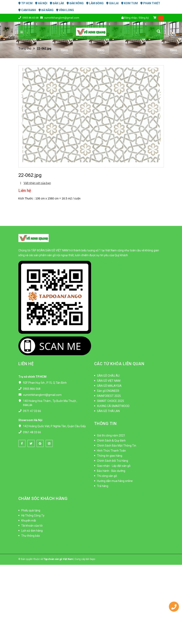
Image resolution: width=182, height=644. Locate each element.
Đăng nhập (131, 18)
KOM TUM (129, 3)
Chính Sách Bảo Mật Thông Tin (117, 446)
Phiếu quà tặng (31, 510)
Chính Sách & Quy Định (111, 441)
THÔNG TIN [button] (105, 424)
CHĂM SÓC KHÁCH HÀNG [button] (43, 499)
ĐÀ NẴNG (46, 10)
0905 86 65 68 (31, 18)
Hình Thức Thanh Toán (111, 451)
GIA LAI (112, 3)
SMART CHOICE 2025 (110, 401)
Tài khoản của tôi (32, 526)
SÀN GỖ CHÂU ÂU (108, 376)
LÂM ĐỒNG (95, 3)
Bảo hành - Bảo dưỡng (111, 471)
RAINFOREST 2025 (109, 396)
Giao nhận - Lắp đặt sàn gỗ (114, 466)
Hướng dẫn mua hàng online (115, 481)
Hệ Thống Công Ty (33, 515)
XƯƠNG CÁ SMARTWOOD (113, 406)
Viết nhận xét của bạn (37, 183)
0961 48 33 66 (32, 432)
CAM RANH (27, 10)
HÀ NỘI (41, 3)
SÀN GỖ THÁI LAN (108, 411)
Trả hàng (103, 486)
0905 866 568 (32, 389)
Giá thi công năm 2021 (111, 435)
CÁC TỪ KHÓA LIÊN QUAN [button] (119, 364)
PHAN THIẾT (150, 3)
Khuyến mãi (29, 521)
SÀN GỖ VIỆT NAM (109, 381)
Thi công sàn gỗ (107, 476)
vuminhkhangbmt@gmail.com (62, 18)
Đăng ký (144, 18)
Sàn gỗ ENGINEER (108, 391)
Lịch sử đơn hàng (32, 531)
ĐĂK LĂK (57, 3)
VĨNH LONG (65, 10)
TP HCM (25, 3)
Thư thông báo (31, 536)
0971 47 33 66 (32, 411)
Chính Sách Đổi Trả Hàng (113, 461)
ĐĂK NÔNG (75, 3)
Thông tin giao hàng (110, 456)
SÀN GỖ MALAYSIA (109, 386)
